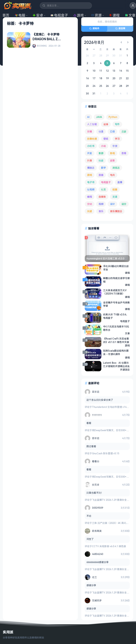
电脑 (20, 15)
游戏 (79, 15)
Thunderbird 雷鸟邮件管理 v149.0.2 (112, 407)
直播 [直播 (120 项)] (120, 182)
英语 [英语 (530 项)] (115, 197)
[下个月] (128, 42)
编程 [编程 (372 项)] (90, 197)
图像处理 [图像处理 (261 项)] (92, 139)
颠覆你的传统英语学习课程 (116, 280)
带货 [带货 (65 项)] (115, 146)
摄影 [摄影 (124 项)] (112, 160)
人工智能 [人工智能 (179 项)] (92, 124)
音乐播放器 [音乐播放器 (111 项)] (116, 211)
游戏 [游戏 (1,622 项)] (90, 175)
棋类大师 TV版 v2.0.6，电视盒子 (116, 316)
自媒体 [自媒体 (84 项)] (102, 197)
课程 (114, 15)
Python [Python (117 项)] (113, 117)
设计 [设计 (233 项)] (112, 204)
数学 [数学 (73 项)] (103, 168)
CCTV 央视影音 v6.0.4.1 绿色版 (109, 546)
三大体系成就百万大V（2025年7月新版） (115, 292)
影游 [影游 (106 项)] (101, 153)
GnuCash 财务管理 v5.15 (106, 453)
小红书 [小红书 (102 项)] (91, 146)
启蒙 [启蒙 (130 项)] (124, 131)
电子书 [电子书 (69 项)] (91, 182)
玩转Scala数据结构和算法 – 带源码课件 (116, 352)
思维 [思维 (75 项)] (124, 153)
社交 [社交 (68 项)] (103, 189)
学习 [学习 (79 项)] (117, 139)
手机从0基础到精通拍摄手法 (116, 268)
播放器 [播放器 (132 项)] (91, 168)
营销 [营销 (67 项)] (90, 204)
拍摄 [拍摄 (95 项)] (101, 160)
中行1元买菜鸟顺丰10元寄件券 (116, 328)
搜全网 (120, 28)
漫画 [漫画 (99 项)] (101, 175)
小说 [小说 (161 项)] (103, 146)
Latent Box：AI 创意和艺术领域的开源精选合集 (116, 364)
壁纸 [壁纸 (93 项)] (106, 139)
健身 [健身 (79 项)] (106, 124)
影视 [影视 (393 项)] (112, 153)
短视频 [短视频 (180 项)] (91, 189)
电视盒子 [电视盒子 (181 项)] (106, 182)
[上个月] (121, 42)
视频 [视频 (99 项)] (101, 204)
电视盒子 (59, 15)
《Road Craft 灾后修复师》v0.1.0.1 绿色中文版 (116, 340)
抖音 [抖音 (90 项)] (90, 160)
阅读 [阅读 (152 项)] (90, 211)
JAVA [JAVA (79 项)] (99, 117)
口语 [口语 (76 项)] (112, 131)
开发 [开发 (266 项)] (90, 153)
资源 (96, 15)
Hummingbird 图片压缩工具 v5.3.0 (105, 258)
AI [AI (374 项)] (88, 117)
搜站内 (94, 28)
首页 (6, 15)
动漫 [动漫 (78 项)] (101, 131)
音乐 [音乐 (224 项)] (101, 211)
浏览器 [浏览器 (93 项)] (116, 168)
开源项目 (125, 370)
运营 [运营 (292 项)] (124, 204)
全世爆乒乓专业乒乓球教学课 (116, 304)
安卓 (38, 15)
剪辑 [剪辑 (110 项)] (90, 131)
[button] (133, 6)
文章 (127, 333)
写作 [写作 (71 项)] (117, 124)
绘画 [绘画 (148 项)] (115, 189)
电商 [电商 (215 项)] (112, 175)
